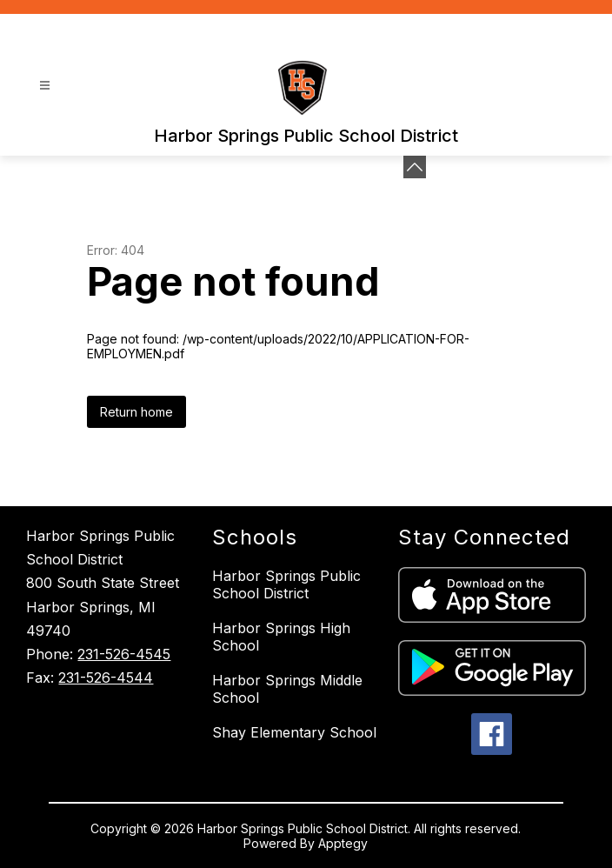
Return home (136, 412)
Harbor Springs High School (281, 637)
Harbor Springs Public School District (286, 584)
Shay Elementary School (294, 732)
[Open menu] (45, 86)
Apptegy (343, 843)
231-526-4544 (106, 678)
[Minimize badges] (415, 167)
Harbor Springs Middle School (287, 689)
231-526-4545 (124, 654)
